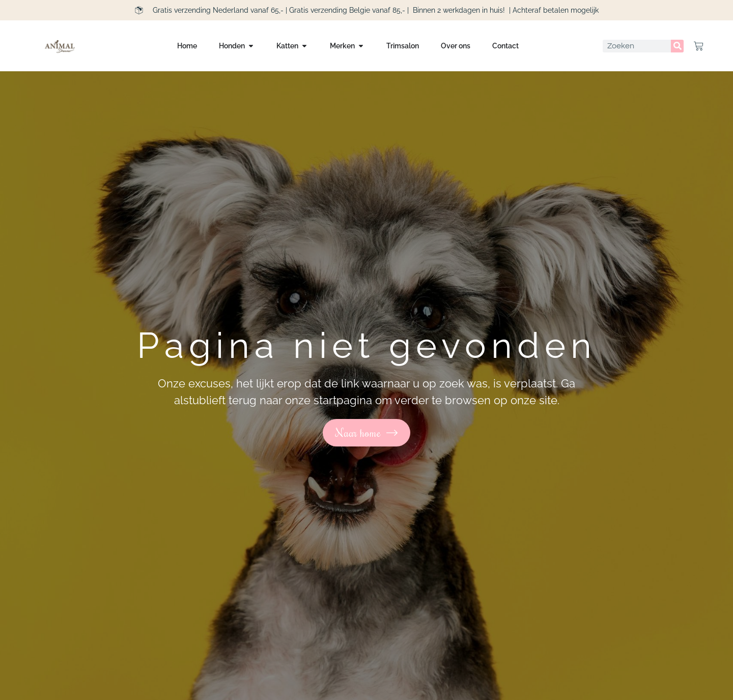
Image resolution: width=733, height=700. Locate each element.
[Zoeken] (677, 46)
